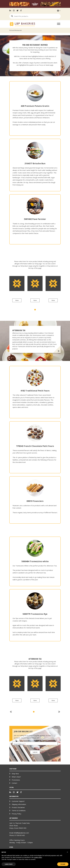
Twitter (17, 10)
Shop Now (15, 774)
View (17, 300)
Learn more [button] (9, 864)
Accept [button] (63, 864)
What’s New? (16, 777)
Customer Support (18, 801)
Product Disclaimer (18, 807)
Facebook (21, 10)
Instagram (14, 10)
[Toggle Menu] (59, 24)
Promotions (16, 780)
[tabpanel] (17, 291)
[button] (67, 852)
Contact (14, 783)
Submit (35, 752)
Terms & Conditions (19, 810)
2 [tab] (36, 712)
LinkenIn (11, 10)
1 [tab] (35, 310)
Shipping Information (19, 804)
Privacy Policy (16, 814)
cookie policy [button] (38, 857)
